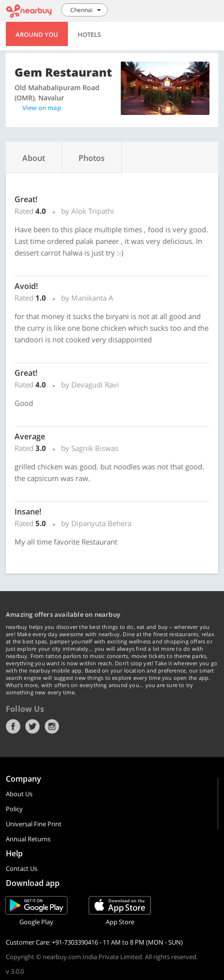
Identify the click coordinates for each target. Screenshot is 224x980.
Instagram (52, 726)
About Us (19, 794)
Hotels (89, 34)
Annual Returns (28, 839)
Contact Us (22, 868)
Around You (37, 34)
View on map (42, 108)
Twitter (32, 726)
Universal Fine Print (34, 824)
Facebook (13, 726)
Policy (14, 809)
